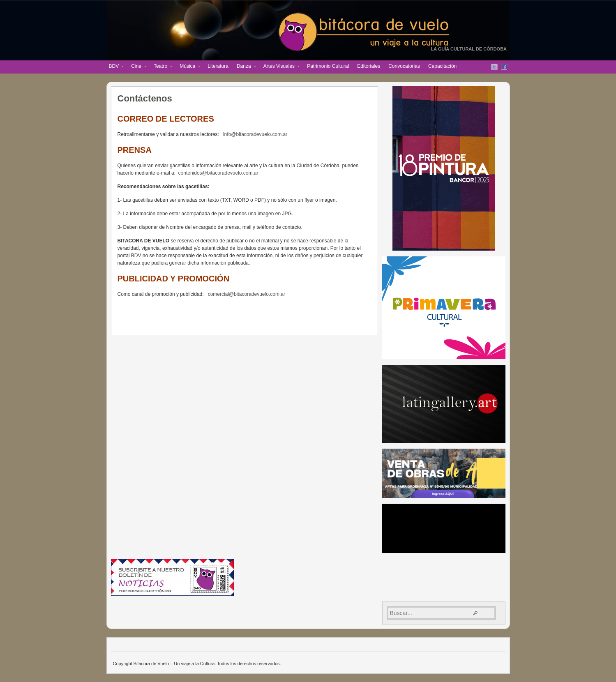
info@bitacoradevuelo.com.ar (255, 134)
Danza (244, 67)
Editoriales (369, 66)
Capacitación (442, 66)
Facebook (504, 67)
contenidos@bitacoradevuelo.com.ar (218, 173)
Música (188, 67)
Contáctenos (145, 98)
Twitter (494, 67)
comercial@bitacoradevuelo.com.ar (247, 294)
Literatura (218, 66)
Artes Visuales (279, 67)
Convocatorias (404, 66)
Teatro (161, 67)
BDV (114, 67)
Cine (137, 67)
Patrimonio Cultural (328, 66)
